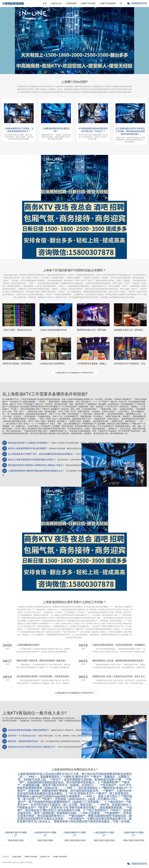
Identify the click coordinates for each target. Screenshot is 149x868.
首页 (45, 3)
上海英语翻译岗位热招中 (28, 645)
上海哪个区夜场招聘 (107, 3)
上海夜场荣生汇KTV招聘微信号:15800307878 (74, 373)
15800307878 (139, 3)
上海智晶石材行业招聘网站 (52, 364)
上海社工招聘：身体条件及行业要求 (19, 330)
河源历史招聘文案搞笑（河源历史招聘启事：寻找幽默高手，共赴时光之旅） (120, 645)
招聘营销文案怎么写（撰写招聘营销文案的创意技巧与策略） (105, 330)
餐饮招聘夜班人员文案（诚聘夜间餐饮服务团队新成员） (119, 661)
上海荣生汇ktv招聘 (25, 862)
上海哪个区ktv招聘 (88, 3)
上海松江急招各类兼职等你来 (53, 330)
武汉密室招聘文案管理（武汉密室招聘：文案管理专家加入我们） (44, 676)
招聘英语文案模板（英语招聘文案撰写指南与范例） (27, 364)
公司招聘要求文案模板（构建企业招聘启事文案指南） (102, 364)
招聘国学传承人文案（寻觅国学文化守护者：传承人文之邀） (120, 676)
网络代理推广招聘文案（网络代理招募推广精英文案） (42, 661)
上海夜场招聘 (71, 3)
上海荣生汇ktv (56, 3)
